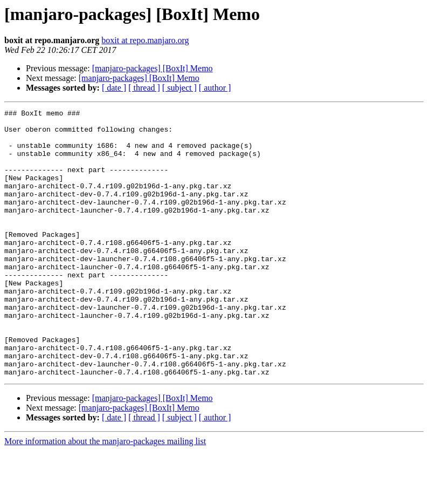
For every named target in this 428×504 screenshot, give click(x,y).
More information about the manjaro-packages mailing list (105, 495)
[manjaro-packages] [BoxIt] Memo (153, 68)
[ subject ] (180, 88)
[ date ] (114, 88)
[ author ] (215, 88)
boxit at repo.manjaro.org (145, 40)
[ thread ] (144, 88)
